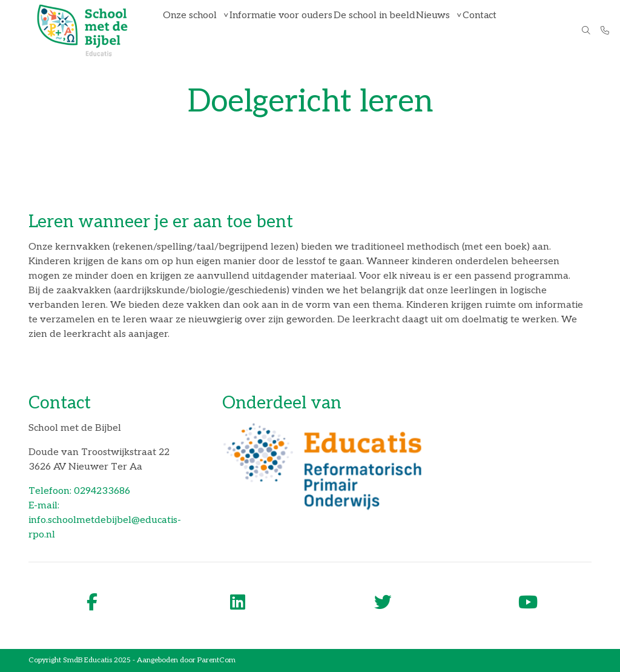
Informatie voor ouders (284, 30)
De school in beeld (375, 30)
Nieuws (436, 30)
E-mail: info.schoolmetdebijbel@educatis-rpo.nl (105, 520)
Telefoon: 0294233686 (79, 491)
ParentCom (216, 660)
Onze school (192, 30)
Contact (487, 30)
